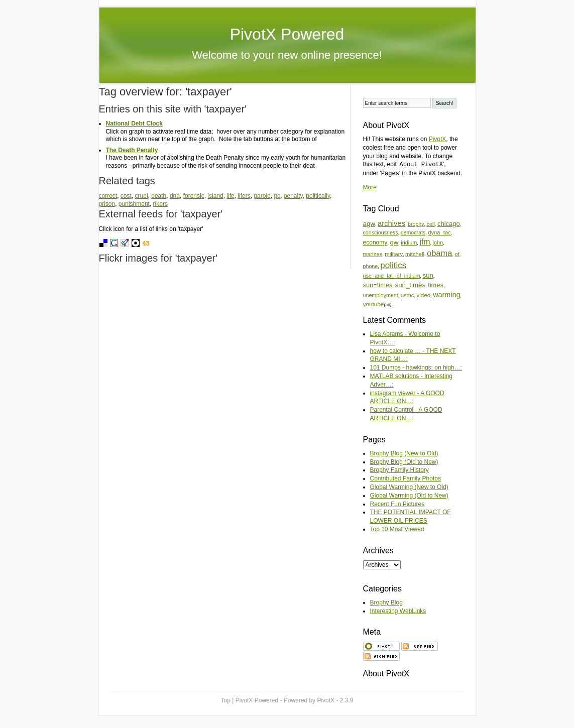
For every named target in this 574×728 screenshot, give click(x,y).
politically (318, 196)
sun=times (378, 285)
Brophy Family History (399, 470)
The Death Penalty (132, 150)
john (438, 242)
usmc (408, 295)
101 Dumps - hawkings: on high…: (416, 368)
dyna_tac (439, 232)
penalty (293, 196)
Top (226, 700)
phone (371, 266)
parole (262, 196)
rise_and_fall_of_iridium (392, 276)
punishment (134, 204)
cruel (142, 196)
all (387, 305)
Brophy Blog (386, 602)
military (394, 254)
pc (277, 196)
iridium (409, 242)
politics (393, 265)
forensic (194, 196)
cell (431, 224)
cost (126, 196)
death (159, 196)
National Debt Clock (134, 124)
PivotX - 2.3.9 (335, 700)
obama (440, 253)
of (457, 254)
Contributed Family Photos (406, 478)
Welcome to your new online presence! (287, 55)
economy (375, 242)
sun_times (410, 285)
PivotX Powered (287, 34)
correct (108, 196)
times (436, 285)
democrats (413, 232)
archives (391, 223)
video (423, 295)
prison (107, 204)
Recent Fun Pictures (397, 504)
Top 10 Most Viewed (397, 529)
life (230, 196)
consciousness (381, 232)
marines (373, 254)
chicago (449, 224)
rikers (160, 204)
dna (175, 196)
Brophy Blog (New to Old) (404, 453)
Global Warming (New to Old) (409, 487)
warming (446, 295)
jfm (425, 242)
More (370, 187)
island (215, 196)
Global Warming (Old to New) (409, 496)
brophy (416, 224)
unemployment (381, 295)
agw (369, 224)
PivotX (438, 139)
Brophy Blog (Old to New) (404, 462)
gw (394, 242)
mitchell (415, 254)
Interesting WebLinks (398, 611)
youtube (374, 304)
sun (428, 275)
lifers (244, 196)
